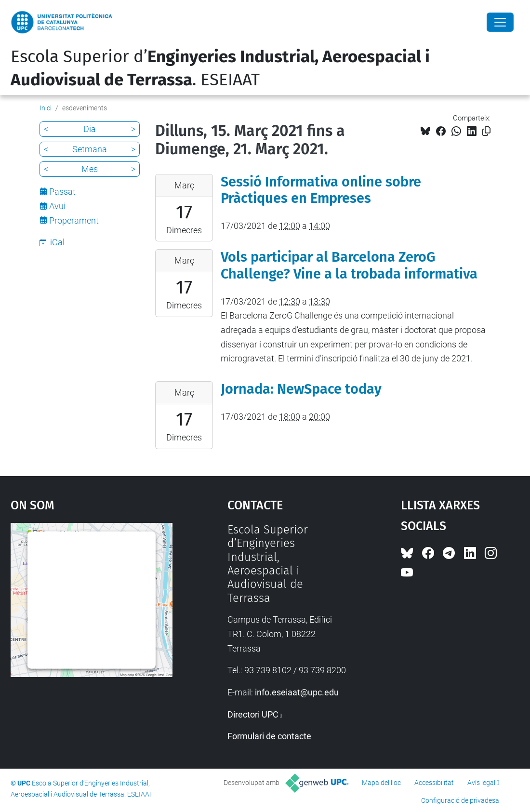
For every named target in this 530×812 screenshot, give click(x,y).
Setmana (90, 149)
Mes (90, 169)
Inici (46, 108)
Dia (90, 129)
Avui (57, 206)
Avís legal (481, 783)
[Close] (500, 22)
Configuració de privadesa (460, 800)
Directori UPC (253, 714)
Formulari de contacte (269, 736)
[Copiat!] (486, 131)
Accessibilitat (434, 783)
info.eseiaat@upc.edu (297, 692)
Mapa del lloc (381, 783)
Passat (62, 192)
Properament (74, 220)
